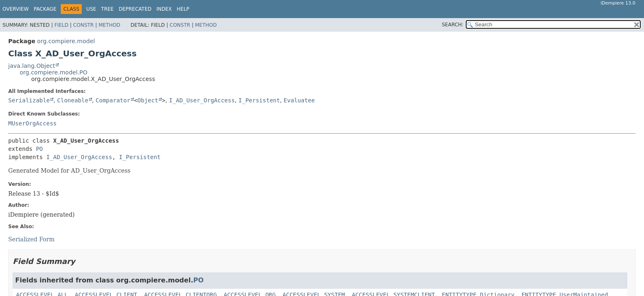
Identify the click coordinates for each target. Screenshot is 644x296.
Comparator (113, 100)
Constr (83, 25)
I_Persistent (259, 100)
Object (148, 100)
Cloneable (73, 100)
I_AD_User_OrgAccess (202, 100)
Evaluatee (299, 100)
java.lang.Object (32, 66)
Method (109, 25)
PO (39, 149)
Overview (16, 9)
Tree (107, 9)
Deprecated (135, 9)
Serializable (29, 100)
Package (45, 9)
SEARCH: (453, 25)
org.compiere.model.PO (54, 72)
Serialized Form (31, 239)
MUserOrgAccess (32, 123)
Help (183, 9)
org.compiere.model (66, 41)
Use (91, 9)
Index (164, 9)
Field (61, 25)
